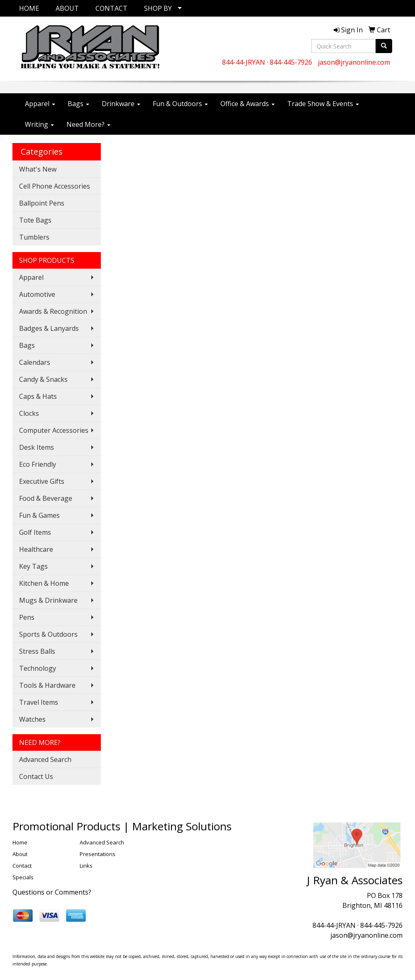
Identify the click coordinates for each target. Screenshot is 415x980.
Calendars (35, 362)
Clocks (29, 413)
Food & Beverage (46, 498)
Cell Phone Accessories (55, 186)
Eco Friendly (38, 464)
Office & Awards (248, 104)
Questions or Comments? (52, 892)
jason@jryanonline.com (354, 62)
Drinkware (121, 104)
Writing (39, 124)
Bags (78, 104)
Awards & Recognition (53, 311)
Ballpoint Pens (42, 203)
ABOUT (67, 8)
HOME (29, 8)
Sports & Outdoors (48, 634)
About (20, 854)
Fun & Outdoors (180, 104)
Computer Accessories (54, 430)
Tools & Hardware (47, 685)
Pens (27, 617)
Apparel (40, 104)
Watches (32, 719)
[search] (384, 46)
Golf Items (35, 532)
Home (20, 842)
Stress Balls (37, 651)
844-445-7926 (291, 62)
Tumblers (34, 237)
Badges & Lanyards (49, 328)
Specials (23, 877)
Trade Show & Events (323, 104)
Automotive (37, 294)
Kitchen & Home (44, 583)
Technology (38, 668)
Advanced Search (45, 759)
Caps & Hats (38, 396)
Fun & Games (39, 515)
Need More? (88, 124)
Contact (22, 866)
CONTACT (111, 8)
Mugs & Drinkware (48, 600)
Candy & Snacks (43, 379)
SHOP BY (158, 8)
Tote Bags (35, 220)
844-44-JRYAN (244, 62)
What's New (38, 169)
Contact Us (36, 776)
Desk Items (37, 447)
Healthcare (36, 549)
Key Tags (33, 566)
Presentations (98, 854)
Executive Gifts (42, 481)
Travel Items (39, 702)
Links (86, 866)
